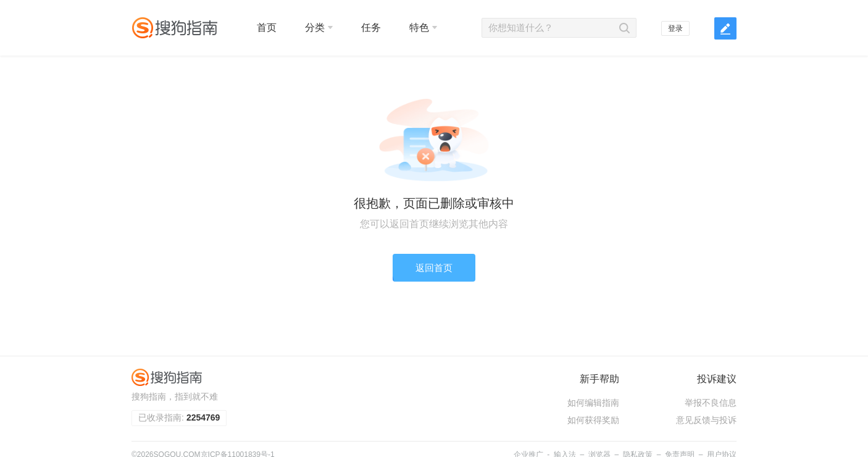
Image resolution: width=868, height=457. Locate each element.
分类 (319, 27)
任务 (371, 27)
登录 (675, 28)
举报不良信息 (711, 403)
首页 (267, 27)
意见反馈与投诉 (706, 420)
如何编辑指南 (593, 403)
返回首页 (434, 268)
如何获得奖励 (593, 420)
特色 (423, 27)
